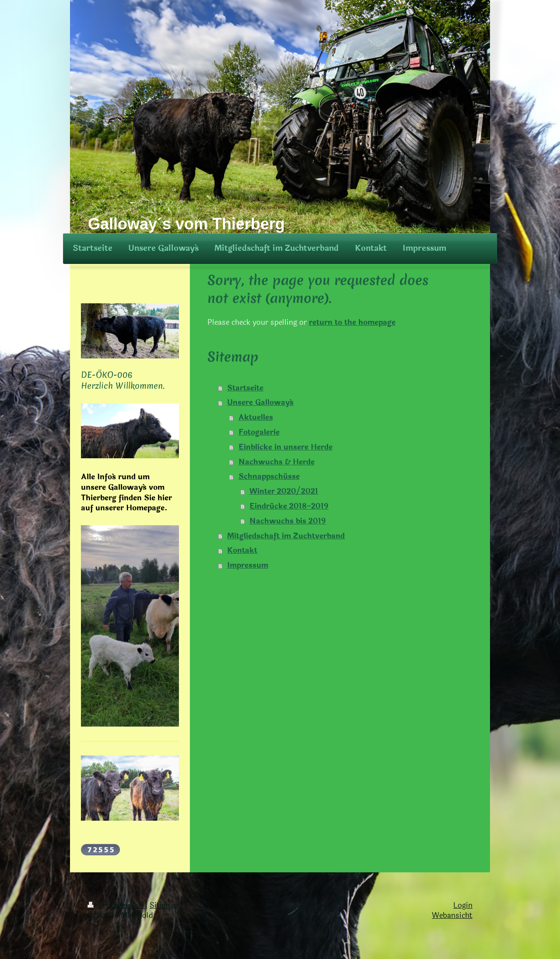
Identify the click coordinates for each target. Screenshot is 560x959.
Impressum (248, 565)
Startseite (245, 388)
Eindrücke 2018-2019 (289, 506)
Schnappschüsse (269, 476)
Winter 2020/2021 (284, 491)
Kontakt (242, 550)
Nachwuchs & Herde (276, 462)
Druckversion (116, 905)
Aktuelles (256, 417)
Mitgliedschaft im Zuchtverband (286, 536)
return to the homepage (352, 322)
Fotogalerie (259, 432)
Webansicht (452, 915)
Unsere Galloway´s (260, 402)
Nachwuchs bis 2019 (288, 521)
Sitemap (164, 905)
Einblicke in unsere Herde (285, 447)
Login (463, 905)
